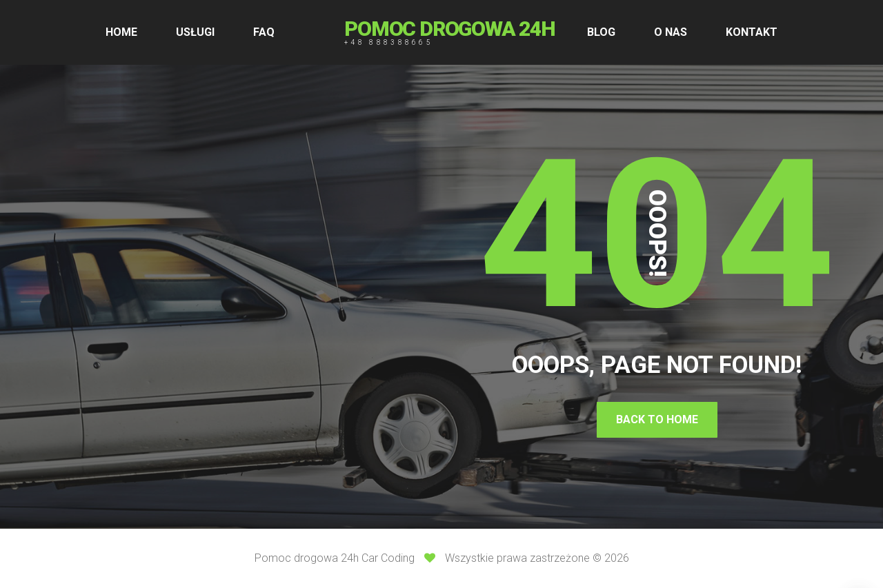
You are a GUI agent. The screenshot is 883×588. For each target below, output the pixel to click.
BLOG (601, 32)
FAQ (264, 32)
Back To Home (657, 419)
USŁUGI (195, 32)
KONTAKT (752, 32)
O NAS (671, 32)
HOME (121, 32)
